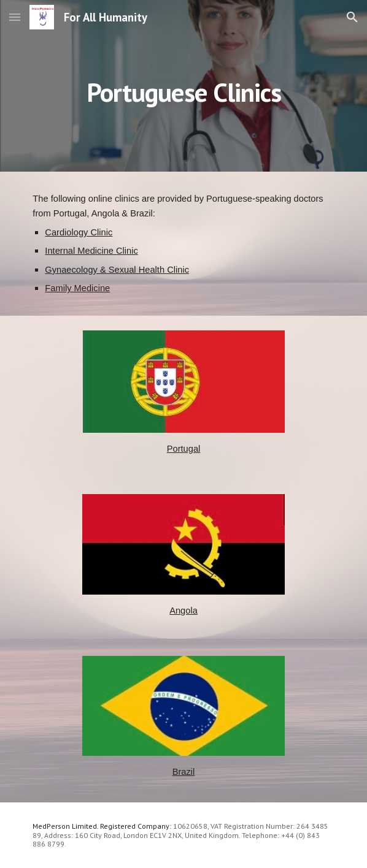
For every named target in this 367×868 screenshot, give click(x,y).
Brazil (184, 772)
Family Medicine (77, 288)
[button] (15, 17)
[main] (183, 86)
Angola (183, 611)
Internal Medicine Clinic (91, 251)
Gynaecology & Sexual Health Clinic (117, 270)
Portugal (184, 449)
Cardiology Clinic (79, 232)
